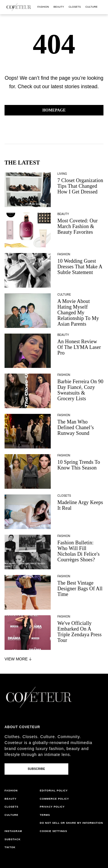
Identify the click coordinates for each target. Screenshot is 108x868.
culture (91, 7)
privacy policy (52, 807)
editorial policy (54, 791)
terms (45, 815)
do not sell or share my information (71, 823)
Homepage (54, 110)
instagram (13, 831)
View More (19, 659)
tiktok (10, 847)
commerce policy (54, 799)
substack (13, 839)
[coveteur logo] (19, 7)
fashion (43, 7)
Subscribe (36, 769)
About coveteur (22, 727)
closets (75, 7)
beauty (59, 7)
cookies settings (54, 831)
